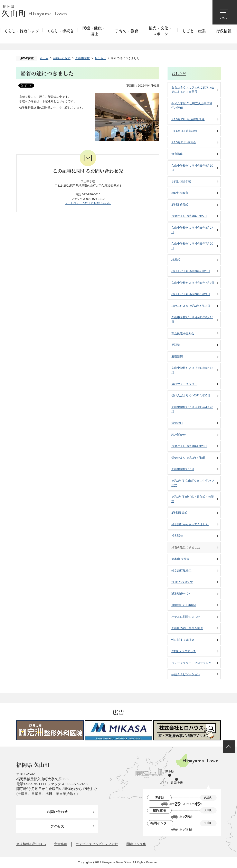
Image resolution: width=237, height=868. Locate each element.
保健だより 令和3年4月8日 (189, 458)
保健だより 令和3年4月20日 (189, 446)
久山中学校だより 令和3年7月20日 (192, 246)
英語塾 (176, 345)
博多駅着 (177, 536)
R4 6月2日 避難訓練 (184, 131)
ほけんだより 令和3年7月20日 (191, 271)
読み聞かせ (179, 435)
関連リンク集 (136, 844)
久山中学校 (83, 58)
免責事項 (61, 844)
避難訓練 (177, 356)
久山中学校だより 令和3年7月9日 (193, 283)
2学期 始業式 (180, 205)
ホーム (44, 58)
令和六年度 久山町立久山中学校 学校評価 (192, 106)
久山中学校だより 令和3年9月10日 (192, 168)
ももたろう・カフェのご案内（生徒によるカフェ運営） (193, 90)
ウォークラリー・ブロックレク (191, 663)
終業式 (176, 259)
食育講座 (177, 154)
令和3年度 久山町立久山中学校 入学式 (193, 483)
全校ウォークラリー (184, 384)
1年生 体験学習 (181, 181)
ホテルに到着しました (186, 617)
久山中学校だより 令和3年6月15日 (192, 319)
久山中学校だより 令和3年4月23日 (192, 409)
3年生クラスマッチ (184, 651)
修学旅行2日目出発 (184, 605)
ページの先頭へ (229, 747)
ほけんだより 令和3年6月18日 (191, 306)
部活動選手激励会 (183, 333)
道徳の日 (177, 423)
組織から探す (62, 58)
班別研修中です (181, 593)
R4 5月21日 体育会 (184, 142)
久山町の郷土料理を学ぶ (187, 628)
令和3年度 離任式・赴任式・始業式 (193, 499)
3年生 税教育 (180, 193)
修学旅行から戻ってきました (190, 524)
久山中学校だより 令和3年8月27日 (192, 230)
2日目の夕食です (182, 582)
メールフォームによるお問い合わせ (88, 203)
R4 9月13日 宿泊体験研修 (188, 119)
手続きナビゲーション (186, 674)
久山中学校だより (183, 469)
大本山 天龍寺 (180, 559)
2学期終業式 (179, 513)
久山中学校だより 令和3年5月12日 (192, 370)
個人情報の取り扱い (31, 844)
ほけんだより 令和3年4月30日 (191, 395)
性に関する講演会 (183, 640)
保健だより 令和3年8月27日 (189, 216)
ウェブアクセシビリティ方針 (97, 844)
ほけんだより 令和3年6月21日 (191, 294)
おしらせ (100, 58)
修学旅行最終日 (181, 570)
